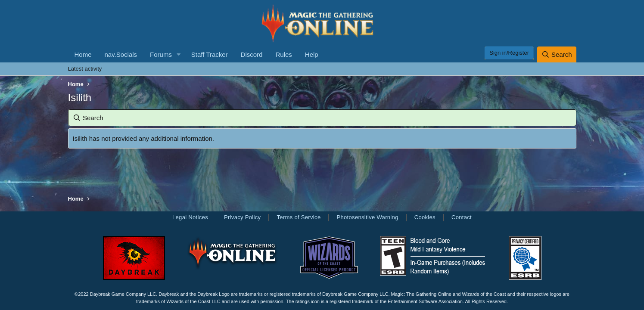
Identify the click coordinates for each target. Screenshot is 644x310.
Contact (462, 217)
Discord (252, 54)
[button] (179, 54)
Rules (283, 54)
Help (312, 54)
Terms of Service (299, 217)
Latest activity (85, 69)
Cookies (425, 217)
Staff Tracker (210, 54)
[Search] (557, 54)
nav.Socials (121, 54)
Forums (161, 54)
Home (83, 54)
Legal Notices (190, 217)
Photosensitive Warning (367, 217)
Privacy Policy (242, 217)
